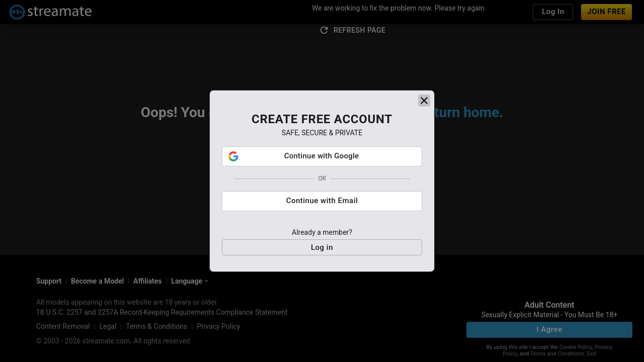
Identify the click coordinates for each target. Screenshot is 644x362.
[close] (424, 104)
